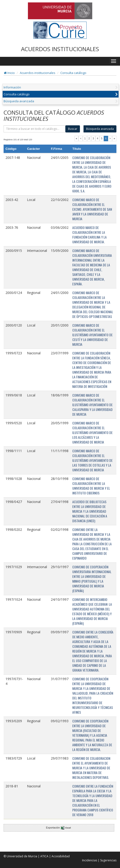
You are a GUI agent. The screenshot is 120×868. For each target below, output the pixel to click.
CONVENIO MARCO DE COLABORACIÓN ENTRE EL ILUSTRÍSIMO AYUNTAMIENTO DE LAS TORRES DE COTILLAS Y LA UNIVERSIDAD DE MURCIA (92, 460)
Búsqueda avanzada (19, 101)
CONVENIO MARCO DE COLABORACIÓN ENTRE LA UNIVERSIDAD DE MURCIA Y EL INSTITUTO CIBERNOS (91, 486)
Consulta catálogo (73, 73)
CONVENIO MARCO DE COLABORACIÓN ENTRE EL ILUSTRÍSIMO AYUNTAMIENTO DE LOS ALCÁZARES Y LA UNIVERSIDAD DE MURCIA (92, 432)
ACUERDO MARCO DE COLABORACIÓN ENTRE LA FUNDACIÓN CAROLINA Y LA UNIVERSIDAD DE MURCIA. (89, 235)
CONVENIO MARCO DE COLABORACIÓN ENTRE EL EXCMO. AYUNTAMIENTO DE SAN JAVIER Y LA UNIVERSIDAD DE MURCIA (92, 209)
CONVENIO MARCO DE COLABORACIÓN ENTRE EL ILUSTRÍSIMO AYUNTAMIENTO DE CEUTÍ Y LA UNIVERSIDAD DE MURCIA (92, 335)
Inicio (9, 73)
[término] (34, 129)
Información (12, 87)
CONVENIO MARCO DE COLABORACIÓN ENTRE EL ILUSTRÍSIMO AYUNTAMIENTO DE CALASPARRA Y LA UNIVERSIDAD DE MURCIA (92, 405)
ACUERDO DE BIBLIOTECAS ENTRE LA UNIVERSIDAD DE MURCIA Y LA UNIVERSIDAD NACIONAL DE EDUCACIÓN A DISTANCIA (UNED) (90, 511)
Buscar (73, 129)
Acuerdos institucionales (38, 73)
